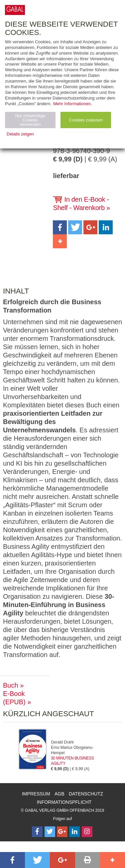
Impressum (36, 794)
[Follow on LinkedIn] (74, 832)
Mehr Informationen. (72, 104)
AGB (60, 794)
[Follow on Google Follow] (62, 832)
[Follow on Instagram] (87, 832)
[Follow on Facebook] (37, 832)
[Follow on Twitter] (50, 832)
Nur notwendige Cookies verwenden (30, 120)
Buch (11, 685)
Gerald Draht (62, 742)
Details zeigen (20, 134)
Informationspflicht (64, 802)
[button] (60, 227)
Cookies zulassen (86, 120)
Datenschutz (86, 794)
